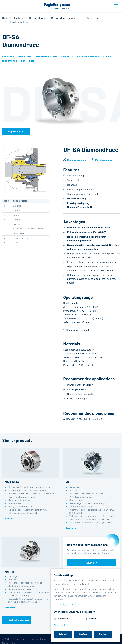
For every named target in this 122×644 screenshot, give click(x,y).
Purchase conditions (59, 639)
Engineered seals (91, 18)
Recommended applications (94, 56)
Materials (67, 56)
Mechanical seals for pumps (64, 18)
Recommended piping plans (19, 61)
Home (5, 18)
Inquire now (92, 563)
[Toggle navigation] (116, 6)
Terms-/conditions (37, 639)
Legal (100, 639)
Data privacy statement (83, 639)
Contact (110, 639)
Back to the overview (19, 620)
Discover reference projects (91, 571)
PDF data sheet (104, 160)
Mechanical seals (37, 18)
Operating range (47, 56)
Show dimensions (77, 160)
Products (19, 18)
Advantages (25, 56)
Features (8, 56)
